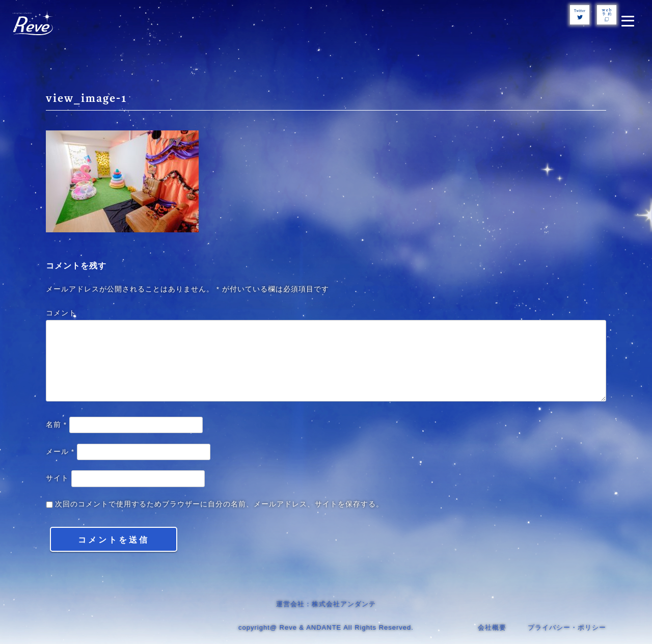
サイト (57, 478)
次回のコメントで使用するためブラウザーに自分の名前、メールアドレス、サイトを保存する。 (219, 504)
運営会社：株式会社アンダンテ (326, 604)
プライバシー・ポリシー (567, 627)
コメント (61, 313)
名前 (56, 425)
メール (60, 452)
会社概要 (492, 627)
